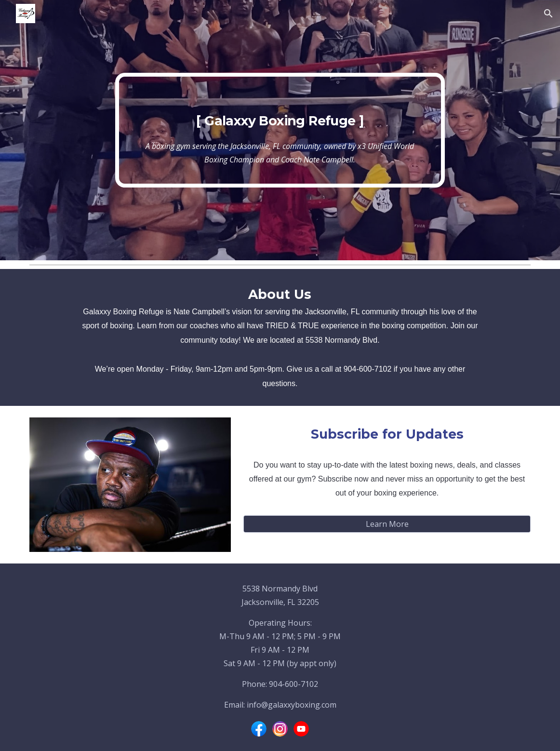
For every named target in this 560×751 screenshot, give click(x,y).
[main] (280, 130)
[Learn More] (387, 524)
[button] (548, 13)
